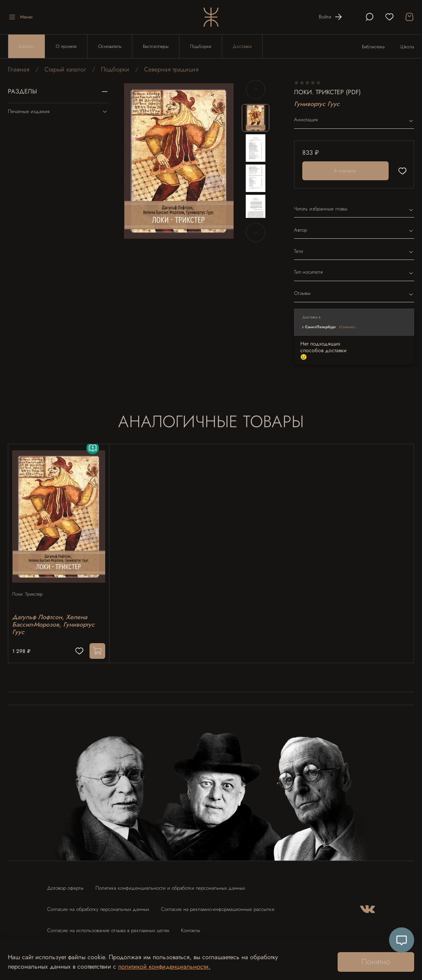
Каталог (26, 46)
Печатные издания (58, 112)
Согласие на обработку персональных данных (98, 906)
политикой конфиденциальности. (164, 966)
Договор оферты (65, 884)
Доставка (242, 46)
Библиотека (373, 47)
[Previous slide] (256, 90)
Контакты (191, 927)
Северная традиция (171, 69)
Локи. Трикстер (31, 586)
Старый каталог (65, 69)
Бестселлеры (156, 46)
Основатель (110, 46)
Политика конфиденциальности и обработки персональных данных (170, 884)
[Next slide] (256, 232)
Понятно (376, 962)
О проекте (66, 46)
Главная (19, 69)
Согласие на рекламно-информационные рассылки (218, 906)
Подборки (201, 46)
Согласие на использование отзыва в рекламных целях (108, 927)
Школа (407, 47)
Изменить (347, 327)
